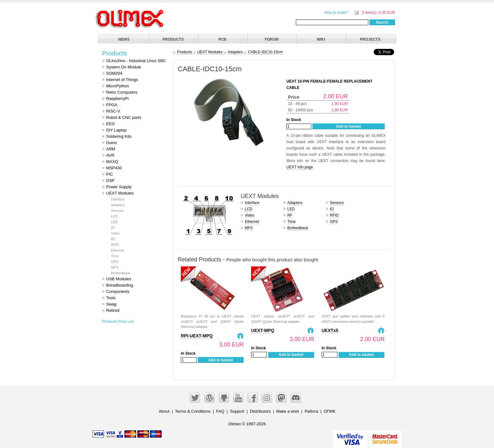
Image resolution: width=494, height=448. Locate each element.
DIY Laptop (116, 130)
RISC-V (113, 111)
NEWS (124, 39)
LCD (114, 216)
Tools (111, 298)
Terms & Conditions (193, 411)
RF (113, 239)
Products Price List (118, 322)
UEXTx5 (330, 330)
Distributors (260, 411)
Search (382, 22)
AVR (110, 155)
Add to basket (348, 126)
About (164, 411)
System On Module (124, 67)
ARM (111, 149)
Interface (118, 199)
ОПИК (330, 411)
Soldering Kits (119, 136)
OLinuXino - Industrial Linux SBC (136, 61)
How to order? (336, 13)
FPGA (112, 105)
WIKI (321, 39)
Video (115, 233)
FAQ (220, 411)
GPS (115, 262)
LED (114, 222)
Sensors (117, 211)
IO (113, 228)
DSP (110, 180)
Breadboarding (120, 285)
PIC (110, 174)
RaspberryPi (118, 99)
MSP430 (114, 168)
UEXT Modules (120, 193)
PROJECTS (370, 39)
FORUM (272, 39)
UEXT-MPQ (263, 330)
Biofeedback (121, 273)
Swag (111, 304)
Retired (113, 310)
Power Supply (119, 187)
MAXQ (112, 162)
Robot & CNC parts (124, 117)
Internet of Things (122, 80)
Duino (112, 143)
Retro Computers (122, 92)
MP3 (115, 267)
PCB (222, 39)
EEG (110, 124)
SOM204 (114, 73)
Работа (311, 411)
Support (237, 411)
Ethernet (118, 250)
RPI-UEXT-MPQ (197, 336)
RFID (115, 245)
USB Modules (119, 279)
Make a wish (288, 411)
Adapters (118, 205)
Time (115, 256)
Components (118, 291)
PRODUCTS (173, 39)
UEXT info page (300, 167)
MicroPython (118, 86)
